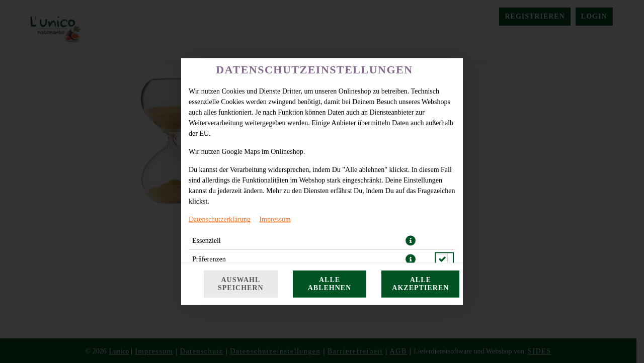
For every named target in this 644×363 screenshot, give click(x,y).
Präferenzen (209, 259)
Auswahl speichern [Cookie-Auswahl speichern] (241, 284)
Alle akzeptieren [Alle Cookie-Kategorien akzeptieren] (420, 284)
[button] (411, 241)
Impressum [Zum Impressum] (275, 219)
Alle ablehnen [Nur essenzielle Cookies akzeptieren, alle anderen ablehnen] (330, 284)
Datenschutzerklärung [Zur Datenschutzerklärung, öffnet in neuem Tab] (220, 219)
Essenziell (207, 241)
